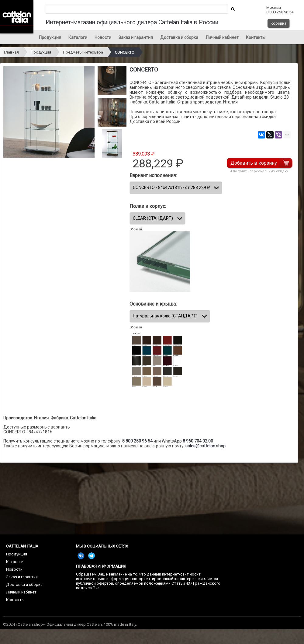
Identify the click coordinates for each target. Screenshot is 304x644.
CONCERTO (125, 52)
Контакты (256, 37)
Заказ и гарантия (136, 37)
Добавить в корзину (254, 163)
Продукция (50, 37)
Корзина (278, 23)
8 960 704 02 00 (198, 441)
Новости (103, 37)
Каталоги (78, 37)
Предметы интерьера (83, 52)
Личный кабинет (222, 37)
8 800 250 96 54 (137, 441)
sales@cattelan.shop (206, 446)
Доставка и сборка (179, 37)
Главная (11, 52)
